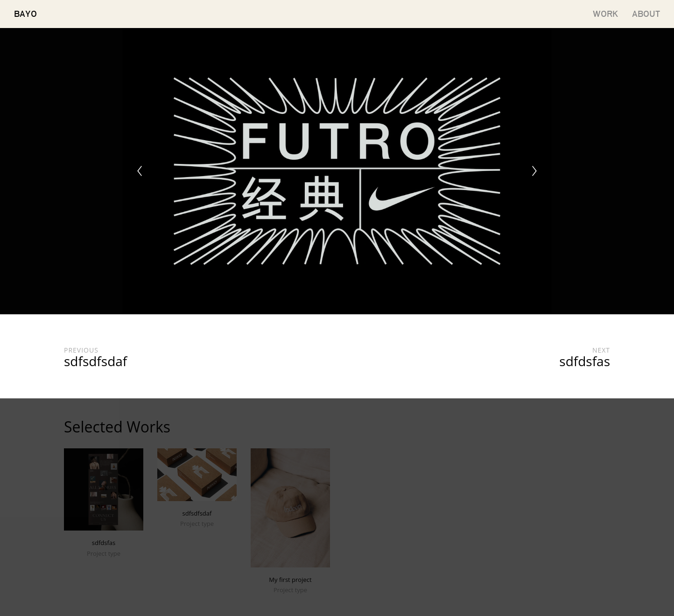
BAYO (25, 14)
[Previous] (140, 171)
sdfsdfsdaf (197, 513)
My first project (290, 580)
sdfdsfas (104, 543)
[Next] (534, 171)
